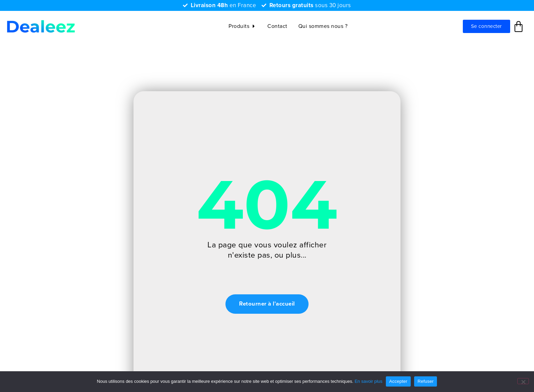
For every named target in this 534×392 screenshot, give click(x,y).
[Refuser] (523, 381)
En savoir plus (368, 381)
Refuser (426, 381)
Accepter (398, 381)
